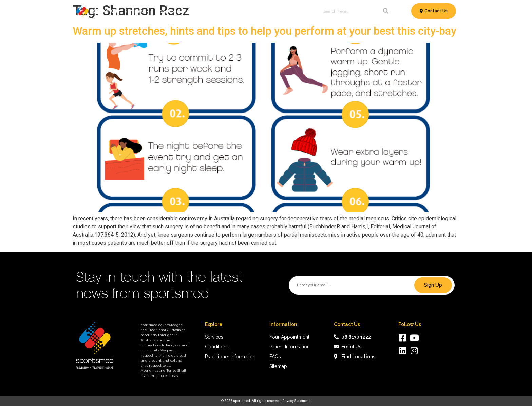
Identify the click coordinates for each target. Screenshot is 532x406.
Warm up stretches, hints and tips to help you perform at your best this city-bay (264, 31)
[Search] (386, 11)
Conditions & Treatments (186, 11)
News (285, 11)
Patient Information (248, 11)
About (304, 11)
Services (137, 11)
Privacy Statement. (297, 401)
